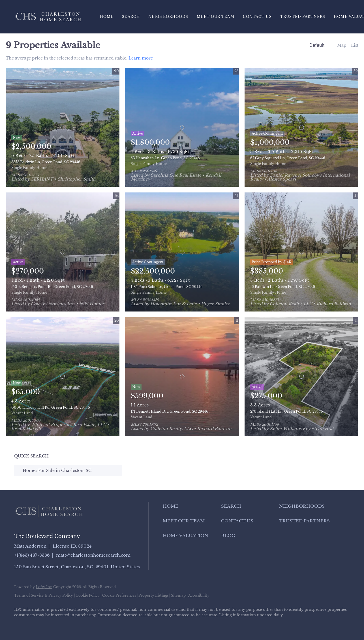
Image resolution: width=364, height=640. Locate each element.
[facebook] (21, 625)
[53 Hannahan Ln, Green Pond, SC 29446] (182, 127)
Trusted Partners (303, 17)
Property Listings (153, 595)
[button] (190, 506)
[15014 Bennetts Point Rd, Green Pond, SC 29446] (63, 252)
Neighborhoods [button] (168, 17)
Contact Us (257, 17)
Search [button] (131, 17)
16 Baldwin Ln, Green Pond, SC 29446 (283, 287)
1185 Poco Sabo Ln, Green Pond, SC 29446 (167, 287)
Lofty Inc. (44, 587)
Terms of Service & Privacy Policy (44, 595)
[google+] (103, 625)
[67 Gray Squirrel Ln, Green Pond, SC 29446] (301, 127)
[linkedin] (37, 625)
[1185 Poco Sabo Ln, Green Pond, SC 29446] (182, 252)
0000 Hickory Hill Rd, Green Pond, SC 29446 (51, 407)
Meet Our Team (215, 17)
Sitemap (178, 595)
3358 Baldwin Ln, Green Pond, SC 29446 (46, 162)
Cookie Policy (88, 595)
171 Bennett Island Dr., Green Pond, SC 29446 (170, 411)
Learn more (141, 58)
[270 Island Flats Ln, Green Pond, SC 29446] (301, 377)
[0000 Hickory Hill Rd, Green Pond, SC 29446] (63, 377)
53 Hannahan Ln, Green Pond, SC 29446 (165, 158)
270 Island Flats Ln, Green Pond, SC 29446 (287, 411)
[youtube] (87, 625)
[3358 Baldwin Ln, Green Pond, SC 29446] (63, 127)
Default (317, 45)
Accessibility (199, 595)
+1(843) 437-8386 (32, 555)
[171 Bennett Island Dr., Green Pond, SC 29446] (182, 377)
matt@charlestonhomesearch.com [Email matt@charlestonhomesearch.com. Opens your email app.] (93, 555)
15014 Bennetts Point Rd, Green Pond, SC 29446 (52, 287)
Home (107, 17)
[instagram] (70, 625)
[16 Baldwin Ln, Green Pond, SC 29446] (301, 252)
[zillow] (54, 625)
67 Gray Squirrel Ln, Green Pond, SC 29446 (288, 158)
